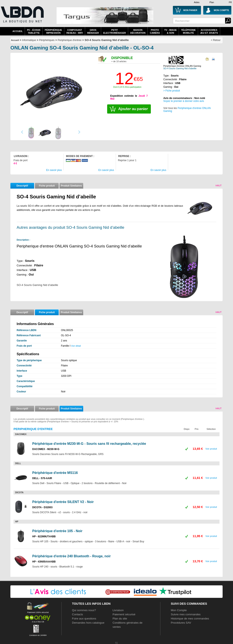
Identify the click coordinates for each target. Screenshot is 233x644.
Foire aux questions (84, 619)
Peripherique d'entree (69, 40)
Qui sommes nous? (84, 610)
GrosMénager (93, 31)
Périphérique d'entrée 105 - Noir (57, 531)
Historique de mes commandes (190, 619)
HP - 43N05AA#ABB (44, 562)
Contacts (77, 614)
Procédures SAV (181, 623)
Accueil (18, 31)
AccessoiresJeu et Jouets (209, 31)
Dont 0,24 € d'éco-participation (127, 87)
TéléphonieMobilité (188, 31)
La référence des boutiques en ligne (22, 17)
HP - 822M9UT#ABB (44, 536)
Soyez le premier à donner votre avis (184, 101)
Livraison (118, 610)
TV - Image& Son (170, 31)
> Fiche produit (172, 91)
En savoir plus (54, 170)
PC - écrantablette (34, 31)
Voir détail (76, 346)
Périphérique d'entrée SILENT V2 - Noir (63, 502)
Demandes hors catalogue (88, 623)
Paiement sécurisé (124, 614)
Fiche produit (47, 186)
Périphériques (47, 40)
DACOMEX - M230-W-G (46, 449)
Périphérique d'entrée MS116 (55, 473)
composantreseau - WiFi (75, 31)
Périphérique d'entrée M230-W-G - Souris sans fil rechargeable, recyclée (89, 444)
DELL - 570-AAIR (42, 478)
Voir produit (211, 449)
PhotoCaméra (155, 31)
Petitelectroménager (115, 31)
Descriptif (22, 186)
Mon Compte (179, 610)
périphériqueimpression (53, 31)
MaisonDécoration (138, 31)
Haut (219, 185)
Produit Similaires (71, 186)
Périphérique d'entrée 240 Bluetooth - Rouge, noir (71, 556)
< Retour (216, 40)
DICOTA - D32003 (42, 507)
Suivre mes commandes (186, 614)
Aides (197, 2)
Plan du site (120, 619)
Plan (212, 2)
